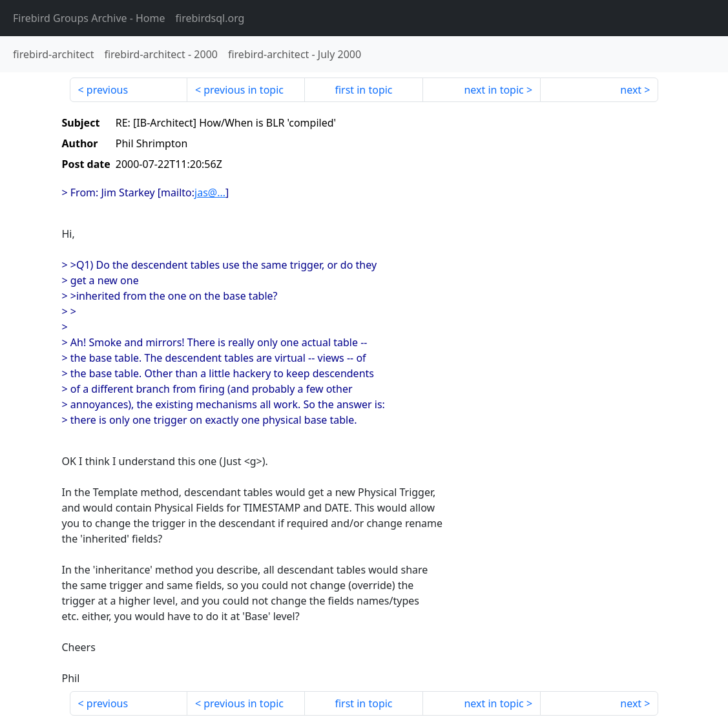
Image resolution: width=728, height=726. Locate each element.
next (631, 90)
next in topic (494, 90)
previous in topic (244, 90)
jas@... (210, 192)
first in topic (363, 90)
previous (107, 90)
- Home (89, 18)
